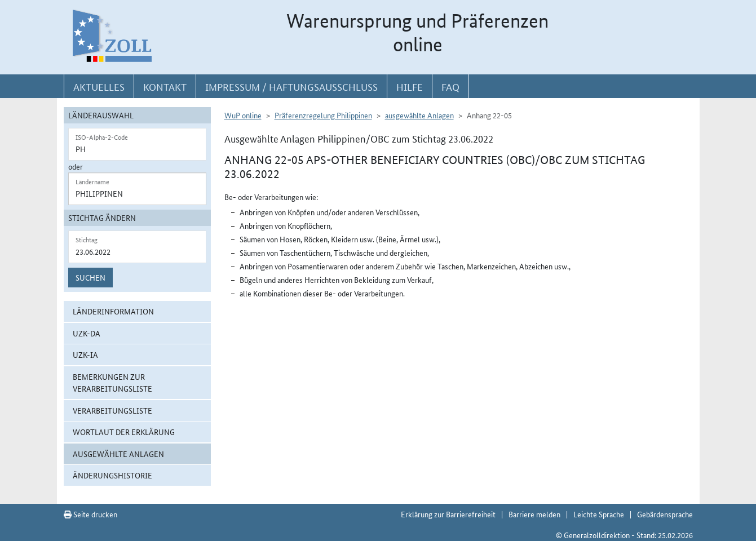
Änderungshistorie (112, 475)
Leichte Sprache (599, 514)
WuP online (243, 115)
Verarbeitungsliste (112, 410)
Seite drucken (90, 514)
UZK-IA (85, 354)
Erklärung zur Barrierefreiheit (448, 514)
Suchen (90, 277)
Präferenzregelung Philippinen (323, 115)
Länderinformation (113, 311)
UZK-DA (87, 333)
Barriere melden (534, 514)
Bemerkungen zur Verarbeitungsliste (112, 382)
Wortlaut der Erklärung (124, 432)
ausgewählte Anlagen (118, 454)
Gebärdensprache (665, 514)
